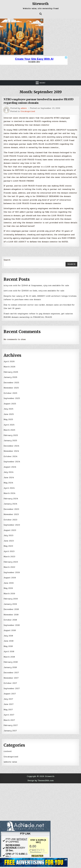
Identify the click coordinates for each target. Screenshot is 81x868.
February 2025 (11, 435)
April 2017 (9, 715)
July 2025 (8, 409)
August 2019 (10, 578)
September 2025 (12, 398)
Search (7, 260)
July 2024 (9, 472)
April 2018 (9, 651)
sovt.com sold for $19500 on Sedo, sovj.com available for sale (34, 291)
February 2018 (11, 662)
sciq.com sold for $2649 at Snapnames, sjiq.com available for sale (36, 285)
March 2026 (9, 367)
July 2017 (8, 699)
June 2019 (9, 583)
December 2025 (11, 383)
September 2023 (12, 525)
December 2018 (11, 609)
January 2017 (10, 731)
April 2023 (9, 551)
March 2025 (9, 430)
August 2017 (10, 694)
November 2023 (11, 514)
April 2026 (9, 361)
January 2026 (10, 377)
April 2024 (9, 488)
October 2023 (10, 520)
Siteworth (40, 4)
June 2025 (9, 414)
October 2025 (10, 393)
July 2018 (8, 636)
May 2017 (8, 710)
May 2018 (8, 646)
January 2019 (10, 604)
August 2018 (10, 630)
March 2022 (9, 567)
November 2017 (11, 678)
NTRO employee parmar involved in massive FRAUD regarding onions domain (39, 101)
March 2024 (9, 493)
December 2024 (11, 446)
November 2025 (11, 388)
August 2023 (10, 530)
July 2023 (8, 535)
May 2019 (8, 588)
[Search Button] (41, 14)
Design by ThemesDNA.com (41, 781)
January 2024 (10, 504)
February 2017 (11, 725)
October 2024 (10, 456)
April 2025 (9, 425)
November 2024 (11, 451)
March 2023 (9, 557)
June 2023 (9, 541)
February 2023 (11, 562)
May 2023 (8, 546)
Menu (42, 83)
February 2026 (11, 372)
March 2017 (9, 720)
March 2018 (9, 657)
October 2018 (10, 620)
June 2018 (9, 641)
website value (10, 762)
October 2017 (10, 683)
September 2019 (12, 572)
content (8, 751)
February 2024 (11, 499)
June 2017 (9, 704)
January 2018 (10, 667)
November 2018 (11, 615)
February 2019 (11, 599)
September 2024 (12, 462)
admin (24, 108)
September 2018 (12, 625)
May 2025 (8, 419)
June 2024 (9, 477)
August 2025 (10, 404)
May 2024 (8, 483)
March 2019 (9, 594)
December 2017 (11, 673)
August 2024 (10, 467)
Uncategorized (28, 111)
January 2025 (10, 441)
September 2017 (12, 688)
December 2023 (11, 509)
